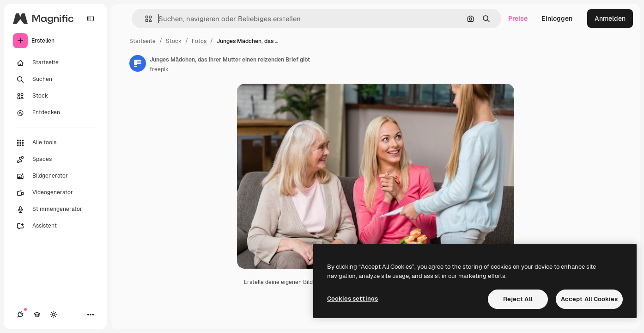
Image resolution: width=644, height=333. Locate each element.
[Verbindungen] (20, 314)
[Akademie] (37, 314)
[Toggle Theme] (54, 314)
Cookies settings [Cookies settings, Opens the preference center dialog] (352, 299)
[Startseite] (55, 63)
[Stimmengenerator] (55, 210)
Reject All (518, 299)
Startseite (143, 41)
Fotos (199, 41)
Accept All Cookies (589, 299)
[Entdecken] (55, 113)
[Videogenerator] (55, 193)
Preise (518, 18)
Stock (174, 41)
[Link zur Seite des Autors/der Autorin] (138, 63)
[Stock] (55, 96)
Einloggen (557, 18)
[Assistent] (55, 226)
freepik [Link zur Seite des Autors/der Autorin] (159, 69)
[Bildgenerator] (55, 176)
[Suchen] (55, 80)
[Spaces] (55, 160)
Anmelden (610, 18)
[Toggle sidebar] (91, 18)
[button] (145, 19)
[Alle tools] (55, 143)
